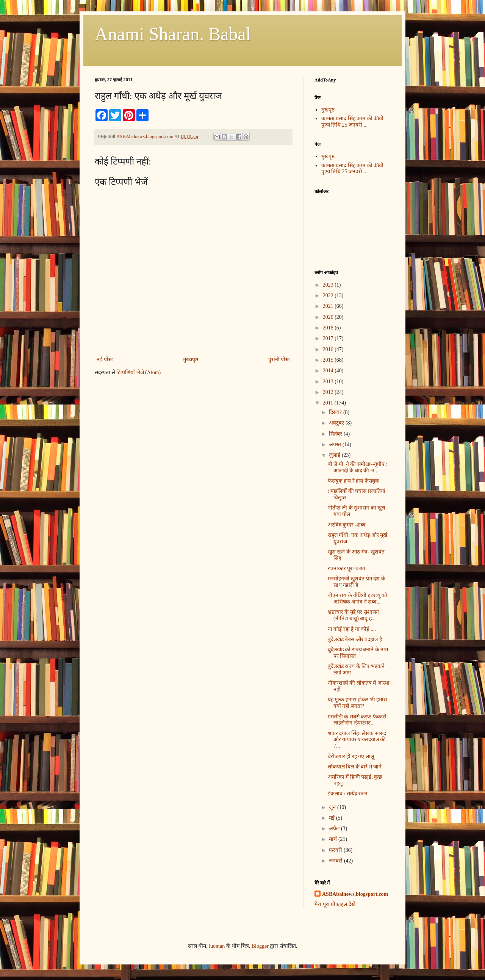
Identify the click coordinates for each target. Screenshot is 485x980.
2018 (329, 328)
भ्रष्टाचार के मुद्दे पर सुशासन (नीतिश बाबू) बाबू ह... (353, 615)
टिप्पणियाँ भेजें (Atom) (138, 372)
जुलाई (335, 455)
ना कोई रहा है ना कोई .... (352, 629)
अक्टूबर (337, 423)
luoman (217, 946)
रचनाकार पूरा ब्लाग (347, 568)
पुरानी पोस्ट (279, 360)
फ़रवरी (336, 850)
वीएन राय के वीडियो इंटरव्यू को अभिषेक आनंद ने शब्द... (358, 599)
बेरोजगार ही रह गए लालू (351, 757)
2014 (329, 371)
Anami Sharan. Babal (173, 34)
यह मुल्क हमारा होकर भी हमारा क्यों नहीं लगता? (358, 703)
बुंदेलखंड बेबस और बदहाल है (355, 639)
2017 (329, 338)
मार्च (334, 839)
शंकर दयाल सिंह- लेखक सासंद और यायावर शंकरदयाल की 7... (357, 740)
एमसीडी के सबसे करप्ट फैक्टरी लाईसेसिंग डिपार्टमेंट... (357, 720)
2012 (329, 392)
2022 (329, 296)
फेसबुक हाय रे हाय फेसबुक (354, 481)
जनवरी (336, 861)
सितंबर (336, 434)
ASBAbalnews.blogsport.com (355, 894)
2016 (329, 349)
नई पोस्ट (105, 360)
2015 (329, 360)
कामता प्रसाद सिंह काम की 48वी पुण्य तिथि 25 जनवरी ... (353, 122)
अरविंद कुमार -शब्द (347, 525)
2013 (329, 382)
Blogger (260, 946)
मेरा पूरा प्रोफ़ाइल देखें (335, 904)
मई (332, 818)
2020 (329, 317)
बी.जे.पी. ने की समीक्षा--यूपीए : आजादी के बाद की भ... (358, 467)
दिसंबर (336, 412)
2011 (329, 403)
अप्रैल (335, 829)
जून (333, 807)
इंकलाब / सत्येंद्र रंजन (348, 794)
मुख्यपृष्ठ (191, 360)
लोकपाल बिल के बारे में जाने (355, 767)
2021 (329, 306)
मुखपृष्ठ (328, 110)
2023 (329, 285)
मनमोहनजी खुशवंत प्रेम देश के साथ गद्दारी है (357, 582)
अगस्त (336, 445)
